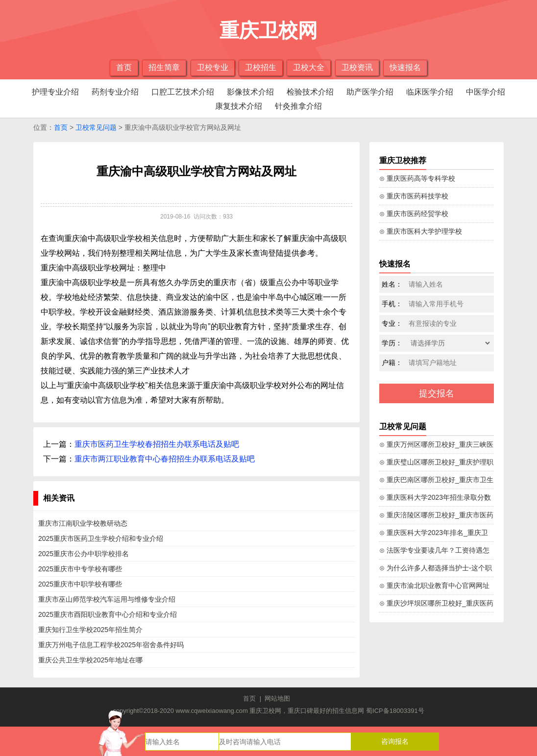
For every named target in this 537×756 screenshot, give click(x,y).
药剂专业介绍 (115, 92)
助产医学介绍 (370, 92)
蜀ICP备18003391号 (395, 711)
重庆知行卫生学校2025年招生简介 (90, 630)
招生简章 (164, 67)
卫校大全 (309, 67)
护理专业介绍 (55, 92)
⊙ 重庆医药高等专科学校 (417, 178)
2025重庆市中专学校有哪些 (80, 569)
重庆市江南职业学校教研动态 (83, 523)
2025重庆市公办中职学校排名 (84, 554)
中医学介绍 (486, 92)
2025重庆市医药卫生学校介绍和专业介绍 (101, 538)
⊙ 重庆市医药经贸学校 (414, 214)
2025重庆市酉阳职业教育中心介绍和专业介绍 (108, 614)
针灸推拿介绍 (298, 106)
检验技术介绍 (310, 92)
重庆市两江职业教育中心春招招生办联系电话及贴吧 (165, 459)
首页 (124, 67)
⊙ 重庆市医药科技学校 (414, 196)
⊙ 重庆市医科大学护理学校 (421, 231)
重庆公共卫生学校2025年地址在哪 (90, 660)
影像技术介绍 (250, 92)
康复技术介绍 (239, 106)
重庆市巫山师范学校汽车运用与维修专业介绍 (107, 599)
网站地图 (277, 698)
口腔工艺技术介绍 (183, 92)
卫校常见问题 (96, 127)
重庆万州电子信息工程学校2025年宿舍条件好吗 (111, 645)
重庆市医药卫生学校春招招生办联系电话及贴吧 (157, 444)
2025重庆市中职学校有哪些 (80, 584)
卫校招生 (261, 67)
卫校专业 (213, 67)
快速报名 (405, 67)
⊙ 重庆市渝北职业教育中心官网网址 (434, 585)
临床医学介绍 (430, 92)
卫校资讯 (357, 67)
